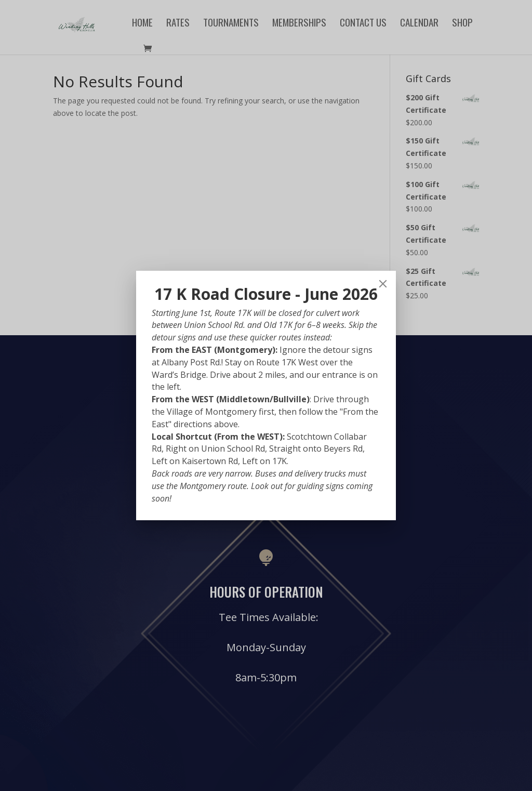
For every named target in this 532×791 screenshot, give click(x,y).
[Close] (383, 284)
